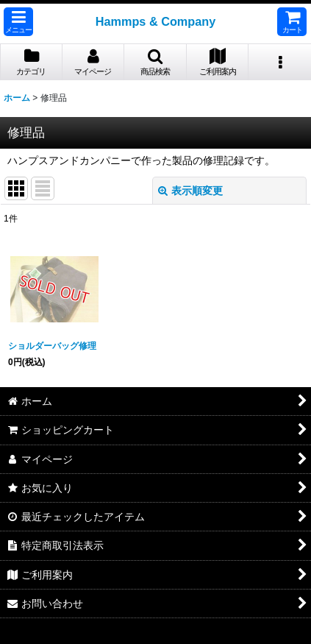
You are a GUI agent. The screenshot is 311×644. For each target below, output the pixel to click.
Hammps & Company (156, 21)
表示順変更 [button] (190, 191)
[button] (18, 22)
